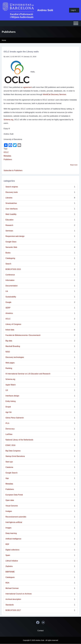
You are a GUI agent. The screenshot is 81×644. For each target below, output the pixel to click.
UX (7, 390)
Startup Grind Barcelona (15, 456)
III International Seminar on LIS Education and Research (28, 374)
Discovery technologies (15, 357)
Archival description (13, 599)
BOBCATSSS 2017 (13, 610)
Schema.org (8, 120)
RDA (7, 583)
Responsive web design (15, 236)
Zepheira (9, 566)
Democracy (10, 429)
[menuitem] (74, 10)
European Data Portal (14, 495)
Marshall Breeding (13, 346)
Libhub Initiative (12, 561)
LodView (9, 434)
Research (9, 225)
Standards (10, 605)
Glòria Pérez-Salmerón (15, 418)
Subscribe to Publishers (13, 170)
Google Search (11, 473)
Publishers (8, 159)
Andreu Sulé (45, 10)
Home (4, 40)
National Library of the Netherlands (19, 440)
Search (8, 264)
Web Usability (11, 214)
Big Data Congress (13, 451)
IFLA (7, 423)
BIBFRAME (10, 572)
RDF (7, 544)
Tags (5, 149)
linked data (10, 330)
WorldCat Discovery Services (54, 94)
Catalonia (9, 467)
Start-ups (9, 462)
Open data (10, 500)
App (7, 478)
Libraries (9, 198)
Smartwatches (11, 203)
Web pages (10, 363)
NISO (8, 352)
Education (9, 220)
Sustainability (11, 297)
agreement (27, 87)
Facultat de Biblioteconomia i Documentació (23, 335)
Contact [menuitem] (40, 631)
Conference (10, 275)
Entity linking (11, 401)
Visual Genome (12, 506)
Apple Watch (11, 385)
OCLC (6, 152)
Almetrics (9, 313)
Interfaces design (12, 396)
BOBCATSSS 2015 (13, 269)
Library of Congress (13, 324)
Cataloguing (10, 258)
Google (8, 302)
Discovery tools (12, 192)
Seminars (9, 231)
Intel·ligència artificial (14, 522)
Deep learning (11, 533)
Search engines (12, 187)
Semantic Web (11, 247)
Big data (9, 341)
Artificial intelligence (13, 539)
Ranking (9, 368)
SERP (8, 308)
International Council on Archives (19, 594)
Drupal (8, 407)
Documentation (12, 286)
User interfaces (12, 209)
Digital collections (12, 550)
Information (10, 280)
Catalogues (10, 577)
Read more (74, 165)
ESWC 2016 (10, 445)
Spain (8, 555)
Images (8, 528)
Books (8, 253)
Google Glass (11, 242)
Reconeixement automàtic (16, 517)
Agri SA (9, 412)
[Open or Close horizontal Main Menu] (40, 23)
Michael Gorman (12, 588)
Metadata (7, 156)
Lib (7, 291)
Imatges (9, 511)
